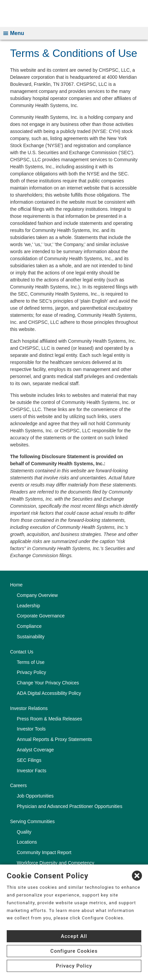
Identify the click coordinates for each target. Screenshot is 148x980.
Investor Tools (31, 729)
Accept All (74, 936)
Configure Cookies (74, 951)
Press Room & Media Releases (50, 719)
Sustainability (31, 637)
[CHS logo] (74, 13)
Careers (18, 785)
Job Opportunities (35, 796)
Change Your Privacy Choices (48, 683)
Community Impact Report (44, 852)
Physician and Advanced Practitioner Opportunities (69, 806)
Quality (24, 832)
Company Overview (37, 595)
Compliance (29, 626)
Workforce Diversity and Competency (56, 863)
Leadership (28, 606)
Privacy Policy (31, 672)
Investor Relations (29, 708)
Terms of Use (31, 662)
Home (16, 585)
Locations (27, 842)
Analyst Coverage (35, 750)
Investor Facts (32, 771)
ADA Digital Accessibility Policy (49, 693)
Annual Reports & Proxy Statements (54, 739)
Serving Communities (32, 821)
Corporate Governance (41, 616)
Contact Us (22, 652)
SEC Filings (29, 760)
